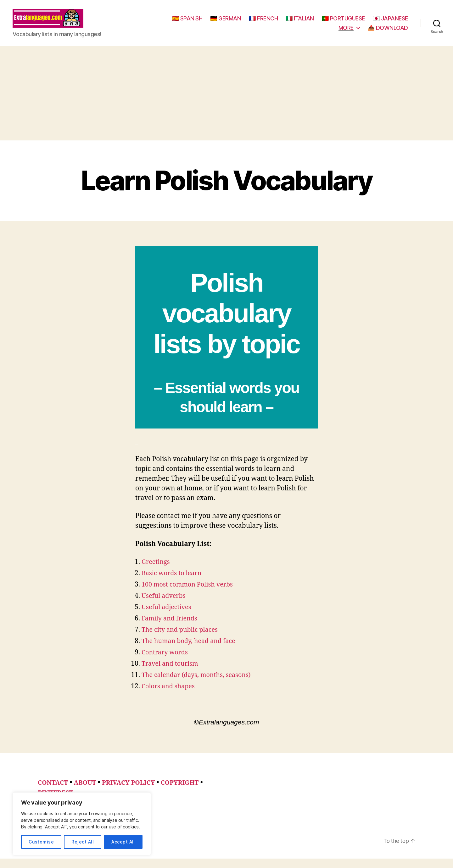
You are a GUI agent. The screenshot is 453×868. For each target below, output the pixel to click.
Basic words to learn (173, 583)
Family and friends (171, 628)
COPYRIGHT (188, 792)
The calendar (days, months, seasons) (200, 684)
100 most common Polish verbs (190, 594)
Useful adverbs (165, 605)
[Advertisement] (226, 103)
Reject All (83, 842)
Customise (41, 842)
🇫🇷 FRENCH (306, 23)
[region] (82, 824)
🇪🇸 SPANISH (230, 23)
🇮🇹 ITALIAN (343, 23)
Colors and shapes (170, 696)
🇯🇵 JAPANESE (313, 33)
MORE (346, 33)
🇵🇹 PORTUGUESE (386, 23)
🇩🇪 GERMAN (269, 23)
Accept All (123, 842)
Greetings (157, 571)
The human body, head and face (191, 650)
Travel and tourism (172, 673)
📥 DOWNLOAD (388, 33)
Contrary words (166, 662)
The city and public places (182, 639)
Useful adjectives (168, 617)
